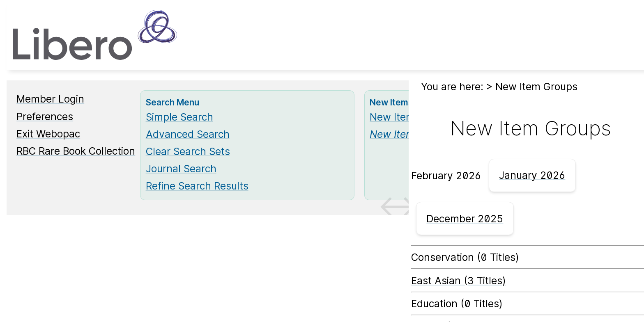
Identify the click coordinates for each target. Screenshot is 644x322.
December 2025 (465, 219)
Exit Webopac (48, 134)
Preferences (45, 116)
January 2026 (532, 175)
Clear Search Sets (188, 151)
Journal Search (181, 169)
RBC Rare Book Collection (76, 151)
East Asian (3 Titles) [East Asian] (459, 281)
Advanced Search (188, 134)
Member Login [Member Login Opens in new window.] (50, 99)
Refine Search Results (197, 186)
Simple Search (179, 117)
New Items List (405, 117)
